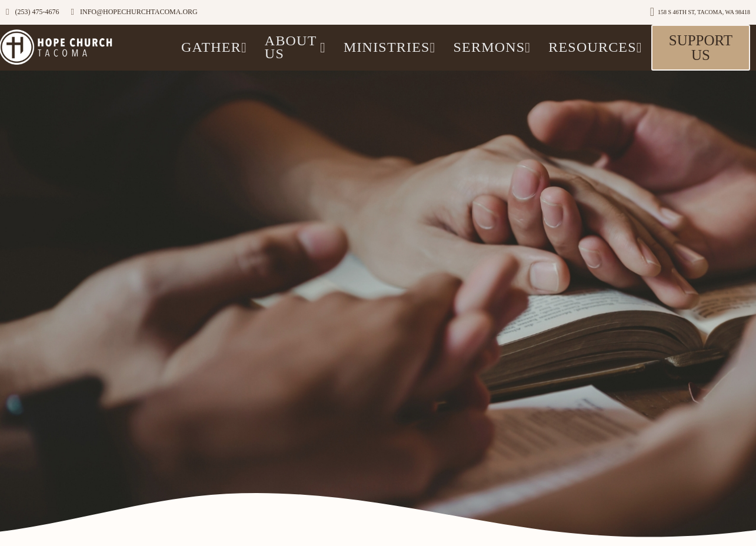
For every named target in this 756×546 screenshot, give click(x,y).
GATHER (214, 47)
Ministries (390, 47)
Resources (595, 47)
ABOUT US (295, 47)
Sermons (492, 47)
